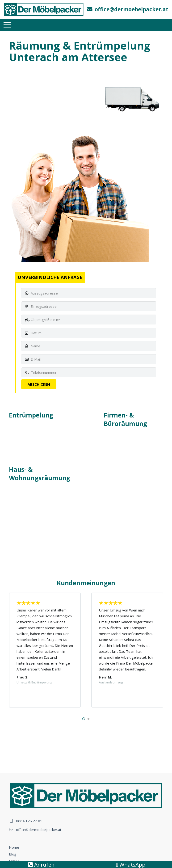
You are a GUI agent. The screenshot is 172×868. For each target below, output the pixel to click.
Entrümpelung (31, 415)
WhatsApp (131, 865)
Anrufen (41, 865)
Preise (14, 861)
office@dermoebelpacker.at (39, 830)
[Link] (44, 9)
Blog (13, 854)
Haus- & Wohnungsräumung (40, 474)
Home (14, 847)
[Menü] (7, 25)
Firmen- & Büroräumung (125, 419)
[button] (84, 719)
